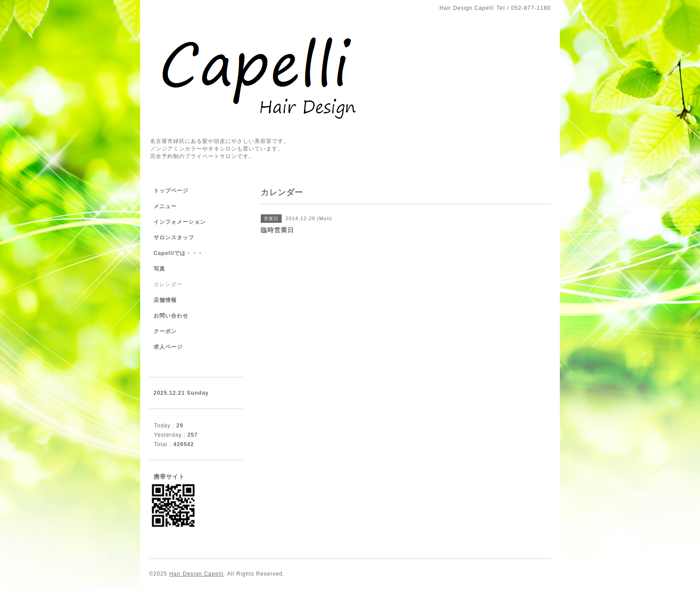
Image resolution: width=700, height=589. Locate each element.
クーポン (165, 331)
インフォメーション (180, 222)
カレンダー (168, 284)
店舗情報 (165, 300)
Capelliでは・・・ (178, 253)
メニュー (165, 206)
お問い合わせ (171, 316)
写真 (159, 269)
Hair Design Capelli (196, 574)
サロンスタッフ (174, 238)
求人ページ (168, 347)
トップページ (171, 191)
